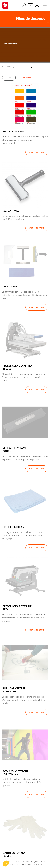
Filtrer (9, 77)
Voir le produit (36, 152)
